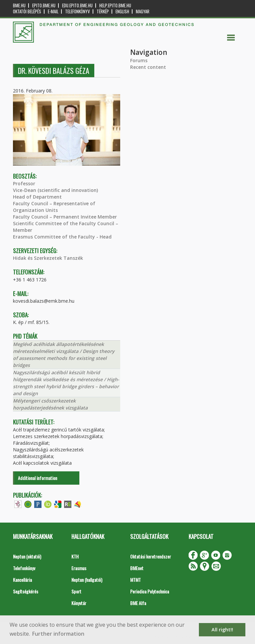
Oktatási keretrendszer (151, 556)
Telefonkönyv (78, 11)
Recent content (148, 67)
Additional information (38, 478)
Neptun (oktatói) (27, 556)
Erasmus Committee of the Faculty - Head (62, 237)
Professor (24, 183)
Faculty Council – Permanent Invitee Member (65, 217)
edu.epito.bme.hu (77, 5)
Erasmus (79, 568)
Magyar (143, 11)
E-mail (53, 11)
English (122, 11)
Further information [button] (58, 634)
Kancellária (22, 580)
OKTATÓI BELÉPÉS (27, 11)
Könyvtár (79, 603)
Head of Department (37, 197)
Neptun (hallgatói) (87, 580)
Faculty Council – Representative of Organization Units (54, 207)
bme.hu (19, 5)
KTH (75, 556)
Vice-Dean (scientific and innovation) (55, 190)
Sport (76, 591)
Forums (139, 60)
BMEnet (137, 568)
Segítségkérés (26, 591)
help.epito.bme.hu (115, 5)
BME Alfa (138, 603)
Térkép (103, 11)
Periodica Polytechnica (150, 591)
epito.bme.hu (44, 5)
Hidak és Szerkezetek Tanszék (48, 258)
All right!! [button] (222, 630)
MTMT (135, 580)
